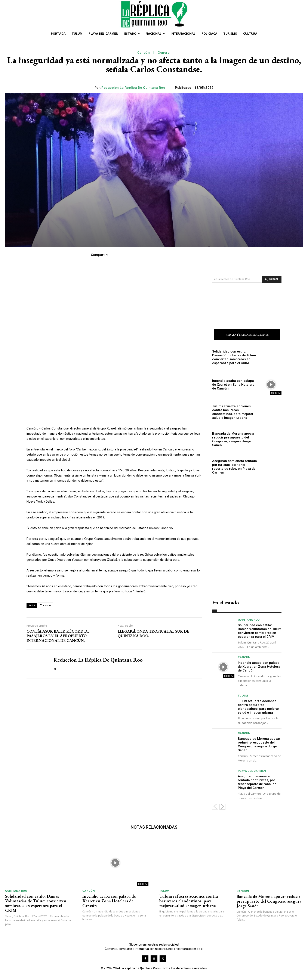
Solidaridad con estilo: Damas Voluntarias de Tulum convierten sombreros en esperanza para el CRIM (234, 358)
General (164, 53)
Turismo (46, 605)
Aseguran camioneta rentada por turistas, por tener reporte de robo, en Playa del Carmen (233, 468)
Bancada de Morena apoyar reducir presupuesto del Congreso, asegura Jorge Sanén (232, 440)
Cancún (144, 53)
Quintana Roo (249, 620)
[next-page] (222, 807)
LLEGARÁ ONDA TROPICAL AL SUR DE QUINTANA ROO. (153, 634)
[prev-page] (215, 807)
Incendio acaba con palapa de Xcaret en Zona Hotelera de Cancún (233, 385)
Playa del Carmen (252, 771)
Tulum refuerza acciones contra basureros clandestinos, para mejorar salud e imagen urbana (235, 413)
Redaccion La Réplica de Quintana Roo (133, 88)
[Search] (272, 279)
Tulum (243, 696)
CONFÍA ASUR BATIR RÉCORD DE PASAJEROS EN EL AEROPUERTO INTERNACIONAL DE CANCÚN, (58, 636)
